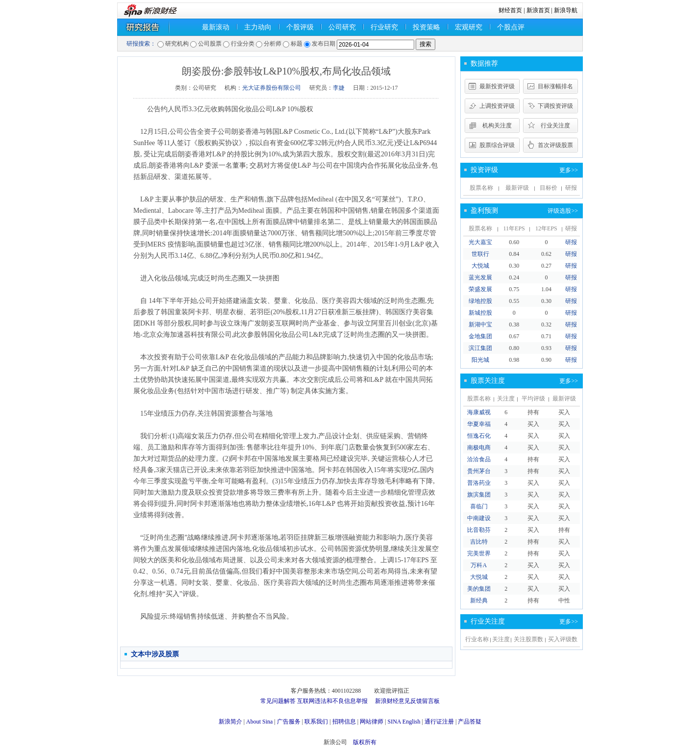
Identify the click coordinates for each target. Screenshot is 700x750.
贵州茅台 (479, 471)
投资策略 (426, 27)
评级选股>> (563, 211)
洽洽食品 (479, 459)
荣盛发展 (480, 289)
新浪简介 (230, 722)
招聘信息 (344, 722)
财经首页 (510, 10)
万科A (479, 565)
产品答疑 (470, 722)
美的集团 (479, 589)
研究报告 (156, 27)
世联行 (480, 254)
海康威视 (479, 412)
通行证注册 (439, 722)
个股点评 (511, 27)
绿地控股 (480, 301)
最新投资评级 (497, 86)
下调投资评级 (555, 106)
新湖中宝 (480, 325)
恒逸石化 (479, 436)
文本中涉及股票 (155, 654)
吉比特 (479, 542)
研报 (571, 242)
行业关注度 (555, 125)
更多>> (569, 170)
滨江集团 (480, 348)
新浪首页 (538, 10)
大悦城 (480, 266)
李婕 (339, 88)
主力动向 (258, 27)
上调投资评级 (497, 106)
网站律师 (372, 722)
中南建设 (479, 518)
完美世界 (479, 553)
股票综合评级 (497, 145)
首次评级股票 (555, 145)
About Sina (259, 722)
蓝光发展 (480, 277)
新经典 (479, 600)
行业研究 (384, 27)
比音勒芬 (479, 530)
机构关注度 (497, 125)
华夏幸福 (479, 424)
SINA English (404, 722)
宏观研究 (469, 27)
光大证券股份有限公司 (272, 88)
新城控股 (480, 313)
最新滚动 (216, 27)
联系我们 (316, 722)
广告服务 (289, 722)
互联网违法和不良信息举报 (332, 701)
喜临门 (479, 506)
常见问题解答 (278, 701)
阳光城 (480, 360)
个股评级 (300, 27)
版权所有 (365, 742)
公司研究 (342, 27)
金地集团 (480, 336)
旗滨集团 (479, 495)
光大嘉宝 (480, 242)
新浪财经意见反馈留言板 (407, 701)
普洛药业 (479, 483)
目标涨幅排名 (555, 86)
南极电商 (479, 448)
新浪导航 (566, 10)
